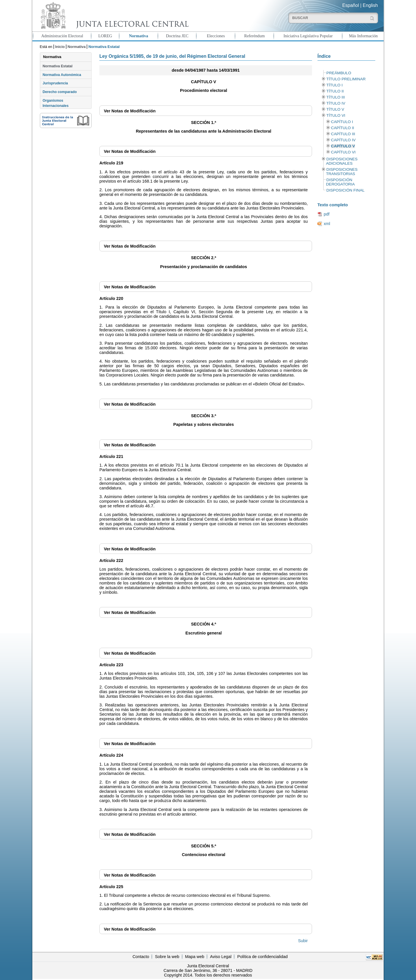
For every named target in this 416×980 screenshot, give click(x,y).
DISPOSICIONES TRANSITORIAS (342, 172)
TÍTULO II (335, 91)
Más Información (363, 36)
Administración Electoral (62, 36)
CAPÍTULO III (343, 134)
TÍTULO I (335, 85)
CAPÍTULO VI (343, 152)
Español (351, 5)
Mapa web (195, 957)
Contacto (141, 957)
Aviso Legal (221, 957)
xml (327, 224)
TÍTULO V (335, 109)
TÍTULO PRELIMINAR (346, 79)
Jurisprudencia (55, 83)
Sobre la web (167, 957)
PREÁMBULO (339, 73)
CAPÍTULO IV (343, 140)
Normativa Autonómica (62, 75)
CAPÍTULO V (343, 146)
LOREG (105, 36)
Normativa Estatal (57, 66)
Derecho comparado (60, 92)
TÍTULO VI (336, 115)
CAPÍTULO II (343, 128)
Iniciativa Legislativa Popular (308, 36)
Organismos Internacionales (55, 103)
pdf (326, 214)
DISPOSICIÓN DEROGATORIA (340, 182)
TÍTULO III (336, 97)
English (370, 5)
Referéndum (254, 36)
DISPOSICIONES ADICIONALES (342, 161)
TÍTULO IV (336, 103)
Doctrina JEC (177, 36)
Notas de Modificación (130, 111)
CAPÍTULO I (342, 122)
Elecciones (216, 36)
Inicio (60, 47)
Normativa (138, 36)
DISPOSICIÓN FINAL (346, 190)
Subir (303, 941)
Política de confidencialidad (262, 957)
